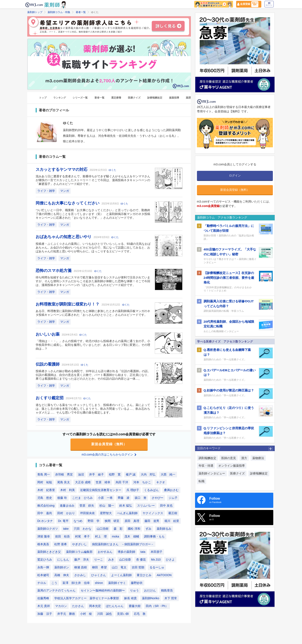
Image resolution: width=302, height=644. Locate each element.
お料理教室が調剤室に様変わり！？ (68, 304)
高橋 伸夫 (62, 575)
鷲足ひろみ (45, 560)
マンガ (65, 191)
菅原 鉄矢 (87, 506)
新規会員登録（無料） (109, 444)
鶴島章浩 (167, 590)
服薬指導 (174, 98)
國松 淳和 (134, 529)
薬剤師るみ (164, 529)
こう (54, 583)
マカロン (61, 606)
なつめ (78, 521)
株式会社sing (46, 506)
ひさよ (170, 560)
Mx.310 (156, 560)
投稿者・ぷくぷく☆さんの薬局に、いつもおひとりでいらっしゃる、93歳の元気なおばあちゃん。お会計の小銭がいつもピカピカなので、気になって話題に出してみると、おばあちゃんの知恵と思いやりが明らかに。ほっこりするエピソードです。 (93, 248)
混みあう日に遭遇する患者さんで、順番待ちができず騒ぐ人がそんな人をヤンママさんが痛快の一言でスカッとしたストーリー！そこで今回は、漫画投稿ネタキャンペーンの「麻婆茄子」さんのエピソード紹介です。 (93, 180)
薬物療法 (258, 458)
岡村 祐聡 (45, 482)
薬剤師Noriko (151, 598)
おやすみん (105, 552)
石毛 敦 (140, 614)
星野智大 (106, 513)
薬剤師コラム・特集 (59, 12)
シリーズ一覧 (80, 98)
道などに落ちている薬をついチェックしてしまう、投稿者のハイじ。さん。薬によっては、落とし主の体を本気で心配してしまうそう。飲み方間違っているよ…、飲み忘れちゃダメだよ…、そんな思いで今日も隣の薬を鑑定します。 (93, 409)
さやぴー (158, 498)
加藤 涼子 (45, 614)
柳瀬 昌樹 (81, 567)
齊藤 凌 (124, 498)
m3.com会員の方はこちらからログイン (109, 454)
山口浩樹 (103, 529)
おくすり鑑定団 (50, 398)
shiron (99, 583)
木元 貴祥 (44, 606)
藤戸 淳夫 (82, 560)
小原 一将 (105, 498)
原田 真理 (132, 521)
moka (115, 536)
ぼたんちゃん (115, 606)
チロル (42, 583)
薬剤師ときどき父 (49, 552)
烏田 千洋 (122, 482)
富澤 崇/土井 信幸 (76, 583)
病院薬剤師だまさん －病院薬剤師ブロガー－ (123, 544)
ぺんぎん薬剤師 (127, 513)
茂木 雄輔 (132, 536)
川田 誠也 (104, 614)
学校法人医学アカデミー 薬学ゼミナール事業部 (87, 598)
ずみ (148, 529)
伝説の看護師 (48, 364)
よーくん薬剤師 (121, 575)
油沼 (81, 474)
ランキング (60, 98)
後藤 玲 (62, 498)
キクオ (161, 482)
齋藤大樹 (135, 606)
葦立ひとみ (144, 575)
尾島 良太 (64, 482)
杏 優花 (141, 560)
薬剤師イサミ (117, 583)
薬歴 (188, 98)
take (66, 529)
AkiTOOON (164, 575)
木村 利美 (68, 490)
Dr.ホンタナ (45, 521)
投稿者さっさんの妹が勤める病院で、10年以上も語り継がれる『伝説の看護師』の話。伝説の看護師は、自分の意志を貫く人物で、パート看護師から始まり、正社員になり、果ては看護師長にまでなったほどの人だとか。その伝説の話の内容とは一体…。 (93, 375)
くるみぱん (151, 490)
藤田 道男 (152, 521)
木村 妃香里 (46, 490)
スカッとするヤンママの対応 (62, 169)
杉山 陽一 (107, 506)
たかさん (78, 606)
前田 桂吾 (62, 536)
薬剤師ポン (62, 567)
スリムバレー (146, 506)
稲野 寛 (115, 474)
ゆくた (112, 170)
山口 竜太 (119, 567)
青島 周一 (44, 474)
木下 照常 (171, 598)
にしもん (63, 560)
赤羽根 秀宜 (64, 474)
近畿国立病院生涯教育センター (101, 490)
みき (111, 560)
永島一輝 (43, 567)
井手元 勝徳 (66, 614)
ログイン (269, 4)
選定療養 (116, 98)
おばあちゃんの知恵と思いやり (64, 237)
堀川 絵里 (172, 521)
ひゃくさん (99, 575)
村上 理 (101, 536)
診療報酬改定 (155, 98)
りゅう (134, 590)
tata (143, 552)
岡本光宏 (95, 606)
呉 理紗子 (133, 490)
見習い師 (123, 614)
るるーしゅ (157, 567)
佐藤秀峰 (43, 598)
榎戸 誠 (131, 474)
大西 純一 (168, 474)
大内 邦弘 (148, 474)
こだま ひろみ (82, 498)
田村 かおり (66, 513)
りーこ (99, 560)
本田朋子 (156, 552)
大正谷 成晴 (83, 482)
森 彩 (118, 529)
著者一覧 (81, 12)
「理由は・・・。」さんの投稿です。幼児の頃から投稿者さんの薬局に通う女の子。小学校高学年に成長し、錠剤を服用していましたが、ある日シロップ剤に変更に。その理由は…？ (93, 345)
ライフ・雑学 (46, 191)
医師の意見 (229, 458)
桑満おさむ (171, 490)
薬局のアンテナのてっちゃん (56, 590)
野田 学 (94, 521)
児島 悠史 (45, 498)
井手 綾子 (96, 474)
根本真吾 (43, 544)
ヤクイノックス (153, 513)
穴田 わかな (83, 529)
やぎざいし (79, 544)
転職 (202, 481)
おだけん (150, 590)
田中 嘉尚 (45, 513)
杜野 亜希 (61, 544)
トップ (43, 98)
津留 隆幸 (44, 536)
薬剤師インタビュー (212, 473)
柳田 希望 (99, 567)
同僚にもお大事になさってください (68, 203)
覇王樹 (173, 513)
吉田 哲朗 (138, 567)
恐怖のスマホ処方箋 (54, 271)
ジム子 (173, 498)
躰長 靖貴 (130, 598)
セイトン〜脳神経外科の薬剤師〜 (103, 590)
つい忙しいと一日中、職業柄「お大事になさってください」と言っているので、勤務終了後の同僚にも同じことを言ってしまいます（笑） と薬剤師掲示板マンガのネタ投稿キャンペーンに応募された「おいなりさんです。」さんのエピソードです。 (93, 214)
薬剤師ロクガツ (48, 529)
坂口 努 (141, 498)
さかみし (80, 575)
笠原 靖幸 (103, 482)
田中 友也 (166, 506)
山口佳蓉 (125, 560)
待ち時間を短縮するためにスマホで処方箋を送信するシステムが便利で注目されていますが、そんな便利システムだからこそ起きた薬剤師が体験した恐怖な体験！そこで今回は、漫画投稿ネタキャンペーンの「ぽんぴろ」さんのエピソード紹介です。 (93, 281)
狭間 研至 (112, 521)
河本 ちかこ (142, 482)
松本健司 (43, 575)
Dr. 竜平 (63, 521)
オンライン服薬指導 (232, 466)
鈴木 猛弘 (126, 506)
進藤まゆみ (67, 506)
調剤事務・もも (154, 536)
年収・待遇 (206, 466)
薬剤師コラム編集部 (79, 552)
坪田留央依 (87, 513)
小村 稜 (86, 614)
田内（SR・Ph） (157, 606)
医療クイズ (134, 98)
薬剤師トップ (35, 12)
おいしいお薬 (48, 334)
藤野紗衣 (137, 583)
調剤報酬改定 (207, 458)
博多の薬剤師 (126, 552)
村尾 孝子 (82, 536)
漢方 (244, 458)
